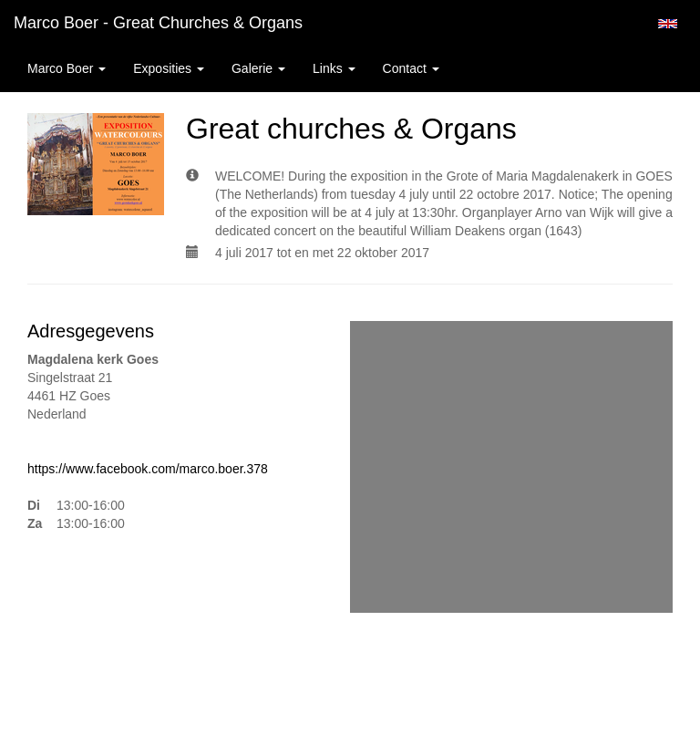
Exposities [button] (169, 68)
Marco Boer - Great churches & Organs (158, 23)
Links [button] (334, 68)
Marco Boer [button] (67, 68)
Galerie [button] (258, 68)
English (668, 24)
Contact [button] (411, 68)
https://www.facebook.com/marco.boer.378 (148, 469)
